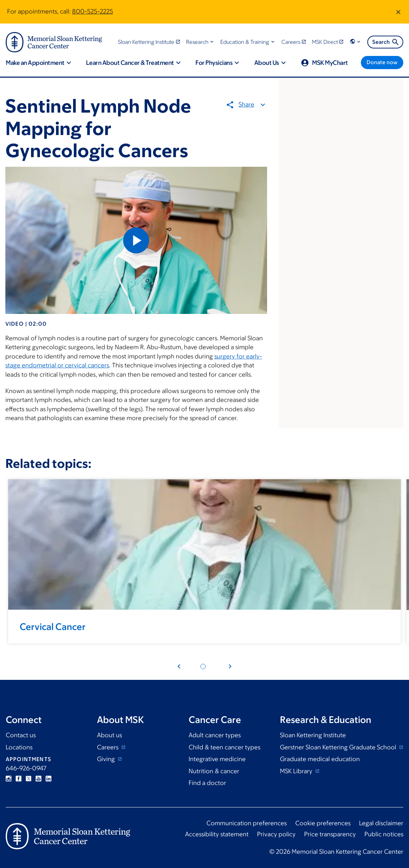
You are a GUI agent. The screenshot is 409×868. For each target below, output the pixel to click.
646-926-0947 (26, 768)
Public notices (384, 834)
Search (386, 42)
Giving (107, 759)
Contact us (21, 735)
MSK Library (297, 771)
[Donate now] (382, 63)
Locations (19, 747)
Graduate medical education (320, 759)
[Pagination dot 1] (203, 666)
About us (109, 735)
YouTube (39, 779)
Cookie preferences (323, 823)
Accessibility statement (217, 834)
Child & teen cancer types (224, 747)
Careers (108, 747)
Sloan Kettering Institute (313, 735)
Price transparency (330, 834)
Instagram (9, 779)
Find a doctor (207, 783)
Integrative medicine (217, 759)
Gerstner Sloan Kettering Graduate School (339, 747)
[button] (201, 42)
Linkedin (48, 779)
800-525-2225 (93, 11)
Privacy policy (276, 834)
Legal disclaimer (381, 823)
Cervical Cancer (53, 626)
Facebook (19, 779)
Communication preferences (247, 823)
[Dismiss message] (398, 12)
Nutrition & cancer (214, 771)
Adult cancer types (215, 735)
